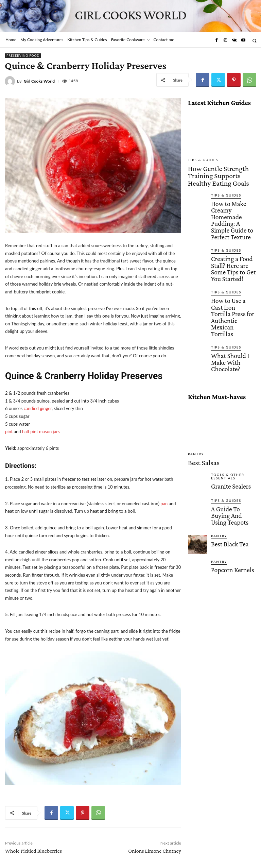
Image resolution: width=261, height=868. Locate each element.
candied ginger (38, 408)
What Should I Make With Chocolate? (230, 290)
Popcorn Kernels (227, 482)
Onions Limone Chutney (155, 851)
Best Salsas (198, 387)
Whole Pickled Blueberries (33, 851)
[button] (254, 41)
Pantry (195, 379)
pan (164, 504)
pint (9, 431)
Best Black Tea (224, 456)
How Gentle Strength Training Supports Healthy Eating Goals (217, 170)
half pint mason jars (41, 431)
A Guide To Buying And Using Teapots (233, 433)
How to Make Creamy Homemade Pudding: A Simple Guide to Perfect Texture (233, 197)
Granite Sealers (225, 408)
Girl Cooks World (39, 81)
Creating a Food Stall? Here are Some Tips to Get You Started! (231, 229)
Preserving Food (23, 56)
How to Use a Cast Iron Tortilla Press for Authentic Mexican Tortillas (232, 260)
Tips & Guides (201, 160)
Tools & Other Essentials (225, 399)
